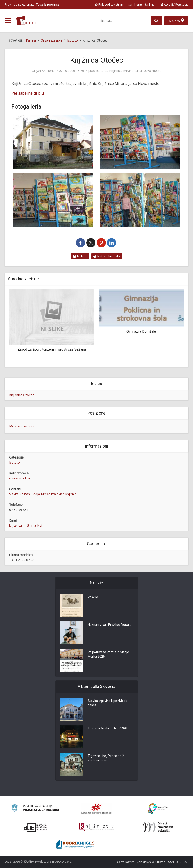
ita (146, 4)
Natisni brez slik (107, 256)
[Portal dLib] (35, 827)
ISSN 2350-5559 (178, 862)
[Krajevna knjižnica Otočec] (53, 142)
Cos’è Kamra (126, 862)
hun (154, 4)
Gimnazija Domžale (141, 331)
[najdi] (156, 21)
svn (131, 4)
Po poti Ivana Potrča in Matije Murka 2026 (109, 655)
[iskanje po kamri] (124, 21)
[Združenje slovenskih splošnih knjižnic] (96, 827)
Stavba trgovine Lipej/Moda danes (108, 703)
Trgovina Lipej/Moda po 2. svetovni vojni (106, 758)
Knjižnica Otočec (22, 395)
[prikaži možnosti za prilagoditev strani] (109, 4)
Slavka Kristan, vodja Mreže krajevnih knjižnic (43, 494)
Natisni (80, 256)
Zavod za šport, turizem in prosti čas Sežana (52, 349)
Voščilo (93, 597)
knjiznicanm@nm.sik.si (26, 525)
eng (139, 4)
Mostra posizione (22, 426)
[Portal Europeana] (158, 809)
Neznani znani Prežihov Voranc (110, 625)
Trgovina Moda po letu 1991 (108, 729)
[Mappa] (176, 21)
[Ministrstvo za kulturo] (35, 809)
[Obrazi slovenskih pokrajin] (158, 827)
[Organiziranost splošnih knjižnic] (96, 809)
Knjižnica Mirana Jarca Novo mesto (135, 71)
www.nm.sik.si (20, 478)
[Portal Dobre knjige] (76, 844)
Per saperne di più (28, 93)
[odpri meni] (8, 21)
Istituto (14, 462)
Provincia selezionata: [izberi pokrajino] (32, 4)
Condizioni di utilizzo (151, 862)
